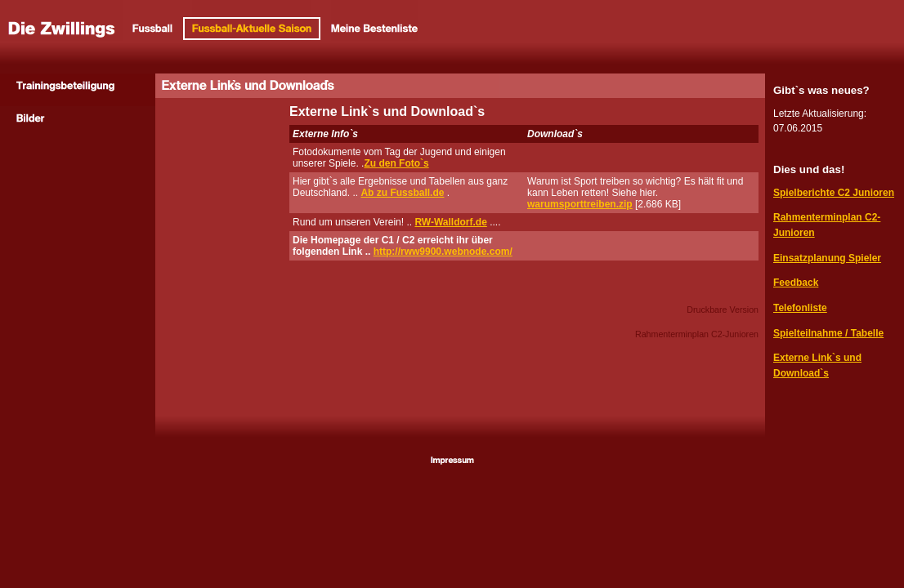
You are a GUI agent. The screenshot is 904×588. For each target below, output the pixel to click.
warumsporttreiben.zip (580, 204)
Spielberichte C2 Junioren (834, 193)
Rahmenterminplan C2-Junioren (697, 334)
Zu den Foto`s (396, 163)
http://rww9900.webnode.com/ (443, 252)
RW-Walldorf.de (450, 222)
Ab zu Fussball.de (402, 193)
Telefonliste (800, 308)
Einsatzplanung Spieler (827, 258)
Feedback (796, 283)
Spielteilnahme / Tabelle (828, 333)
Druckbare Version (723, 310)
